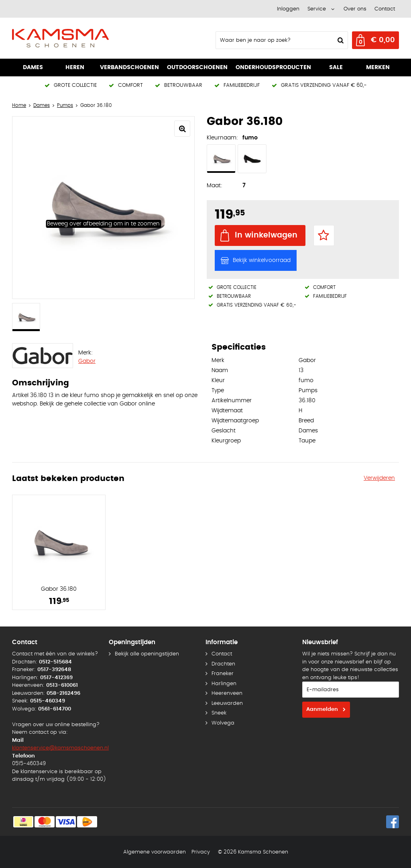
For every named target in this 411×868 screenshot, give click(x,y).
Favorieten (324, 235)
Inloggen (288, 9)
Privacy (201, 852)
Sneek (219, 713)
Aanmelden (322, 709)
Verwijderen (379, 478)
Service (317, 9)
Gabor (87, 361)
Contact (385, 9)
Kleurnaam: (222, 138)
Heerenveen (227, 693)
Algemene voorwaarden (155, 852)
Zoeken (340, 40)
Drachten (223, 664)
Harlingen (224, 684)
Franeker (223, 674)
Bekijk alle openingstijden (147, 654)
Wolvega (223, 723)
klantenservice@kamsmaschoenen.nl (60, 748)
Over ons (355, 9)
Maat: (215, 186)
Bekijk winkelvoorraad (262, 260)
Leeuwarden (227, 703)
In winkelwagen (266, 235)
